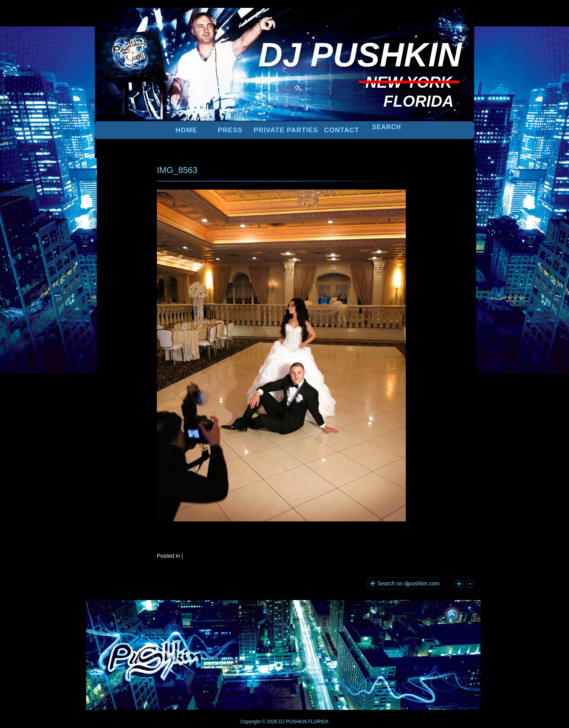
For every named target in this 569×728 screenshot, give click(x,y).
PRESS (230, 130)
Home (186, 130)
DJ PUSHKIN (292, 722)
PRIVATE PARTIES (286, 130)
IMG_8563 (177, 170)
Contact (342, 130)
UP (447, 613)
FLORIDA (318, 722)
